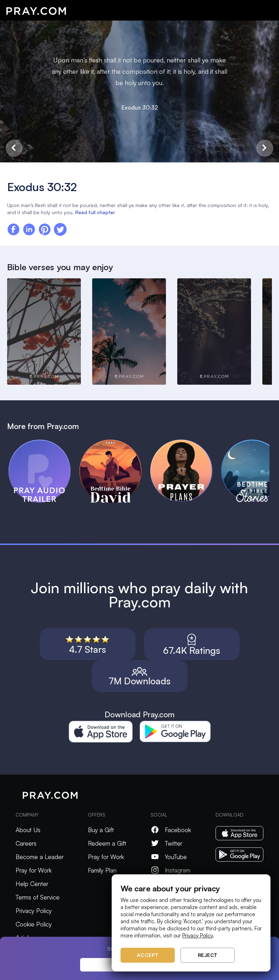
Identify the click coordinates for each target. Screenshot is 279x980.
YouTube (169, 857)
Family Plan (102, 870)
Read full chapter (95, 212)
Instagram (171, 870)
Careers (26, 843)
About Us (28, 830)
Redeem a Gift (107, 843)
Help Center (32, 884)
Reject (208, 955)
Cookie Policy (34, 924)
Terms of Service (38, 897)
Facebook (171, 830)
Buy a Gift (101, 830)
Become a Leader (40, 857)
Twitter (166, 843)
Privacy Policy (34, 911)
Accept (148, 955)
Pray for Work (34, 870)
